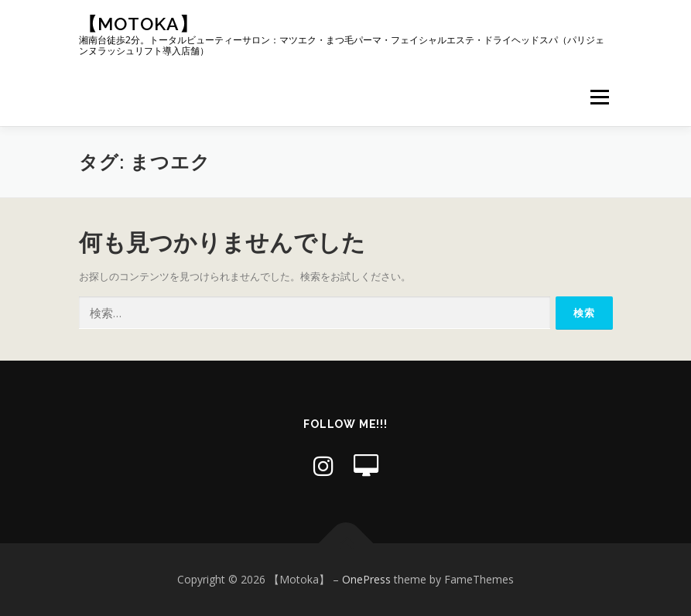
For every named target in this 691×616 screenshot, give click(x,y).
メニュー (599, 97)
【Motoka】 (139, 24)
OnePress (366, 579)
